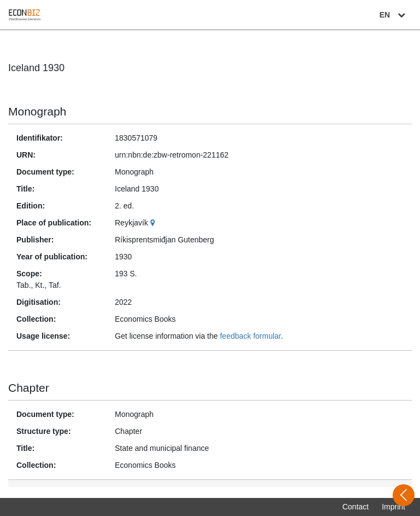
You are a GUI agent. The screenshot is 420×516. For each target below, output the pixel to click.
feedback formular (250, 336)
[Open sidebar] (404, 495)
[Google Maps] (154, 223)
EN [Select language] (394, 15)
